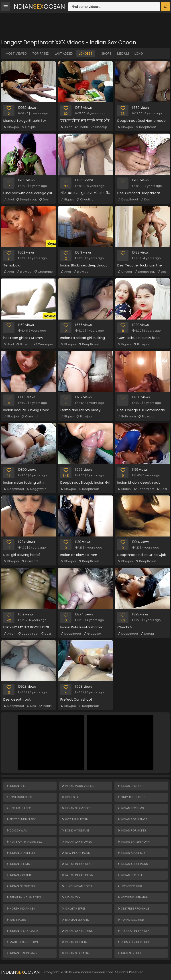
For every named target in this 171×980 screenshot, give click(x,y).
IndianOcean (39, 7)
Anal (9, 200)
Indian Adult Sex (131, 853)
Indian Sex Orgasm (22, 931)
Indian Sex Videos (76, 808)
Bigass (67, 200)
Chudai (125, 272)
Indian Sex (15, 786)
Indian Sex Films (130, 808)
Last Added (64, 54)
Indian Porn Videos (78, 786)
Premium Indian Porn (23, 897)
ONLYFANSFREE (73, 909)
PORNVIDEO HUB (130, 920)
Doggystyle (36, 489)
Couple (28, 127)
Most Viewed (16, 54)
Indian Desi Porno (21, 953)
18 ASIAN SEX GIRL (75, 920)
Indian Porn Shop (132, 819)
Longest (85, 54)
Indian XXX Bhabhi (76, 942)
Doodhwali (17, 830)
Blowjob (11, 127)
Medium (123, 54)
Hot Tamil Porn (75, 819)
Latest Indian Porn (77, 875)
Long (139, 54)
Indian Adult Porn (133, 864)
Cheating (85, 200)
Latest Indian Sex (76, 864)
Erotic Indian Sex (21, 819)
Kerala (147, 634)
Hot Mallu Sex (18, 808)
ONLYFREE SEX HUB (132, 797)
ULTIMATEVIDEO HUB (133, 942)
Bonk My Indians (75, 830)
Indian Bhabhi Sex (21, 853)
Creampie (43, 272)
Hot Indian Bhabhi (132, 897)
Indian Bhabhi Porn (133, 842)
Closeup (99, 127)
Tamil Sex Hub (129, 953)
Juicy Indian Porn (77, 886)
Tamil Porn (16, 920)
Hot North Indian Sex (24, 842)
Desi (44, 200)
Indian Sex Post (131, 786)
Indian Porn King (132, 830)
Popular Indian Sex (133, 931)
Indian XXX (71, 897)
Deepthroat (146, 127)
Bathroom (127, 417)
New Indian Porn (76, 853)
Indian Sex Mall (19, 864)
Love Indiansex (19, 797)
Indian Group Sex (21, 886)
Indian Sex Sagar (76, 953)
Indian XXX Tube (19, 875)
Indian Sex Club (130, 875)
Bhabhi (82, 127)
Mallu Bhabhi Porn (22, 942)
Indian (45, 706)
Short (106, 54)
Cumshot (30, 417)
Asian (66, 127)
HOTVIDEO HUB (129, 886)
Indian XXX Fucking (77, 931)
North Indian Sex (21, 909)
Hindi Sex (70, 797)
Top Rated (41, 54)
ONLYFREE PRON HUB (133, 909)
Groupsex (92, 634)
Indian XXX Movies (77, 842)
